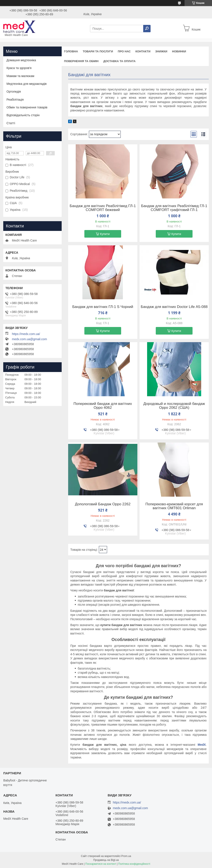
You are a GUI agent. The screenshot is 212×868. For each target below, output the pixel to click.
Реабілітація (15, 100)
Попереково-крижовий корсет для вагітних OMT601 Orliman (174, 506)
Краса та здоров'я (19, 68)
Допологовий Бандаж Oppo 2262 (103, 504)
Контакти (143, 51)
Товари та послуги (98, 51)
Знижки (161, 51)
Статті (11, 123)
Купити (105, 234)
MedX (202, 745)
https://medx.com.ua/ (26, 334)
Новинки (179, 51)
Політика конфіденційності (134, 864)
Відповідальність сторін (23, 115)
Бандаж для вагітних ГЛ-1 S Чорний (103, 307)
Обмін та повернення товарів (27, 107)
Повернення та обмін (81, 61)
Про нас (124, 51)
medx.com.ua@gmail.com (29, 339)
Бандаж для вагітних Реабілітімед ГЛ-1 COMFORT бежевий (103, 208)
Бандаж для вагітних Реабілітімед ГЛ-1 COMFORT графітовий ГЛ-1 (174, 208)
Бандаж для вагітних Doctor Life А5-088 (174, 307)
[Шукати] (147, 29)
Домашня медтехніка (21, 60)
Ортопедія (14, 92)
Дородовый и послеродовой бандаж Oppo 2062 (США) (174, 406)
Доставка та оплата (119, 61)
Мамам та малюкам (20, 76)
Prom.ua (126, 856)
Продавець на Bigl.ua (106, 860)
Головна (71, 51)
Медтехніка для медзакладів (26, 84)
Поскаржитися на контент (101, 864)
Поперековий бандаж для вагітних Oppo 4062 (103, 406)
